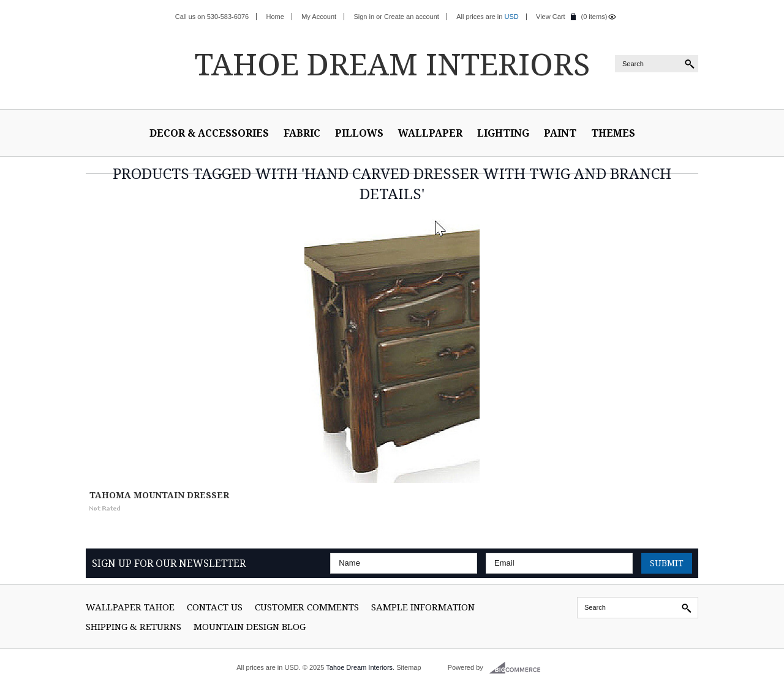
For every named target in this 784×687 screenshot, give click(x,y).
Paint (560, 133)
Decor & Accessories (209, 133)
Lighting (503, 133)
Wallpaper (430, 133)
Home (275, 17)
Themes (613, 133)
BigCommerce (518, 668)
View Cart (550, 17)
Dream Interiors (392, 64)
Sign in (364, 17)
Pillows (359, 133)
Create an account (412, 17)
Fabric (302, 133)
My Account (319, 17)
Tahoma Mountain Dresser (159, 495)
